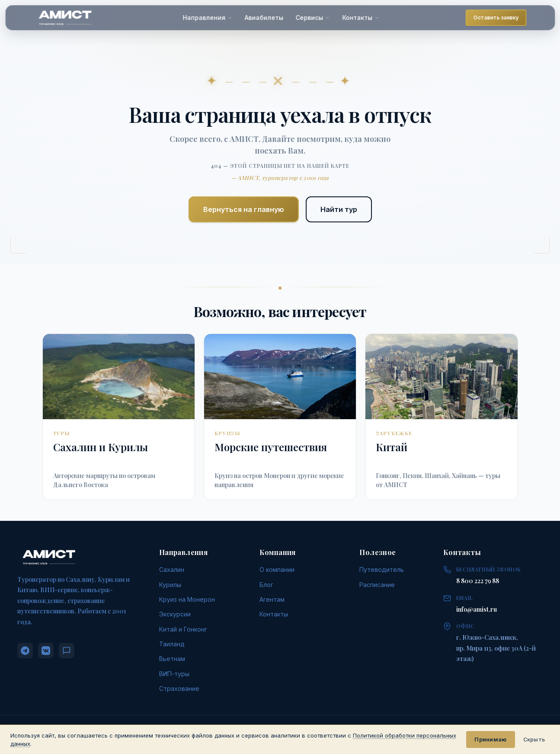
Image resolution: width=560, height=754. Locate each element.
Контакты (361, 18)
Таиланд (172, 644)
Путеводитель (382, 570)
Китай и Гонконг (183, 629)
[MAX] (67, 651)
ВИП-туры (174, 674)
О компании (277, 570)
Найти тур (339, 209)
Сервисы (313, 18)
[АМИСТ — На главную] (65, 18)
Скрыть (534, 740)
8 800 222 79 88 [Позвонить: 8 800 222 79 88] (478, 581)
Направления (208, 18)
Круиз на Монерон (187, 599)
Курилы (170, 585)
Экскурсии (175, 614)
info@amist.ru (477, 609)
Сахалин (172, 570)
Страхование (179, 688)
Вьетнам (172, 659)
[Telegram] (25, 651)
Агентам (272, 599)
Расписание (377, 585)
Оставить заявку (496, 18)
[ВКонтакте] (46, 651)
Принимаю (490, 739)
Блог (266, 585)
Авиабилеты (264, 18)
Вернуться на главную (244, 209)
